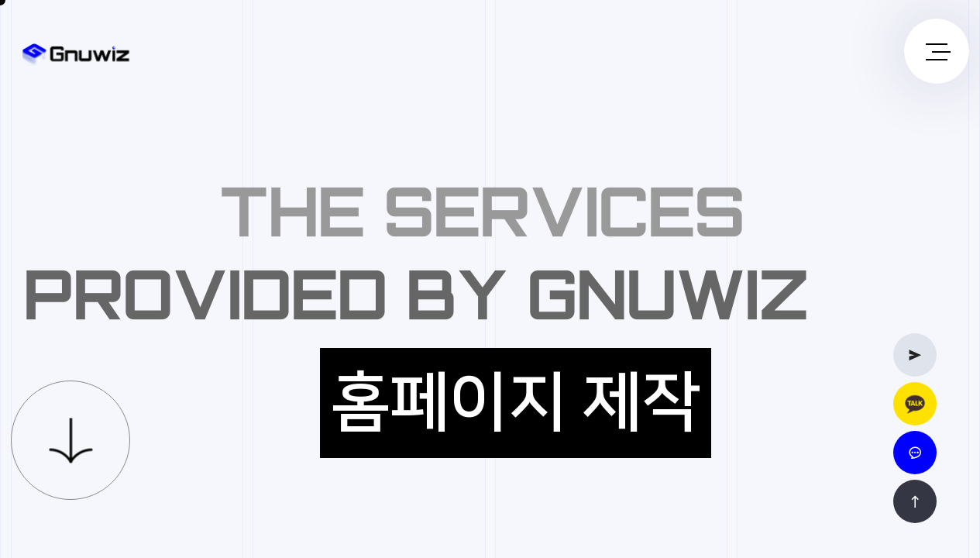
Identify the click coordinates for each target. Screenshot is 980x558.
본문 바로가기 (0, 0)
